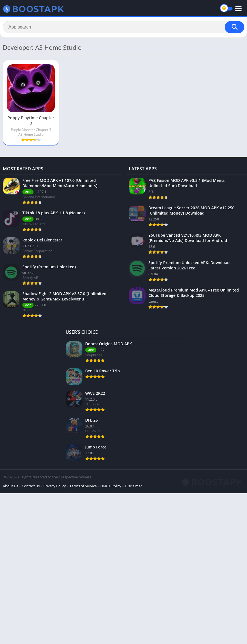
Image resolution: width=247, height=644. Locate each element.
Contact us (31, 486)
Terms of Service (83, 486)
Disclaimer (133, 486)
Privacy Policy (55, 486)
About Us (10, 486)
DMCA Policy (111, 486)
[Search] (123, 27)
